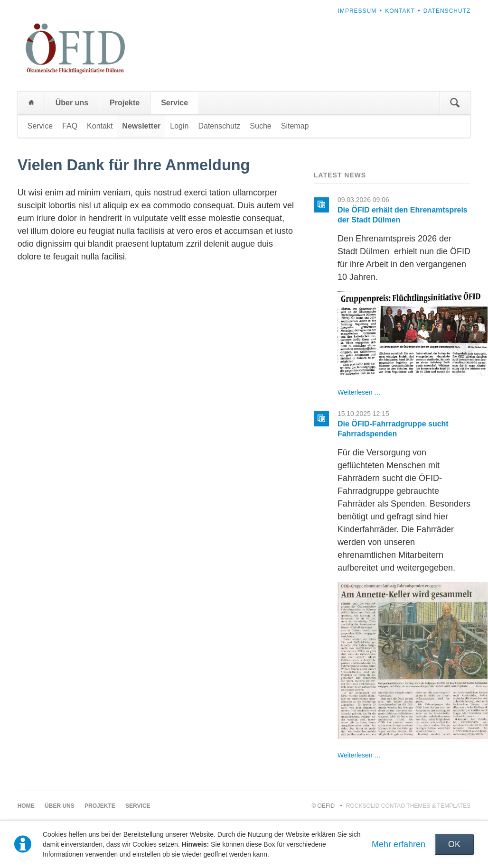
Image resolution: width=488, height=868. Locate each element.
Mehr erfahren (399, 844)
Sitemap (295, 126)
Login (179, 126)
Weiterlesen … (359, 392)
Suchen (455, 103)
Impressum (357, 11)
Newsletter (141, 126)
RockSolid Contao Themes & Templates (408, 806)
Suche (260, 126)
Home (31, 103)
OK (454, 844)
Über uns (72, 103)
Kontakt (400, 11)
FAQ (70, 126)
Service (174, 103)
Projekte (125, 103)
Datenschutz (447, 11)
